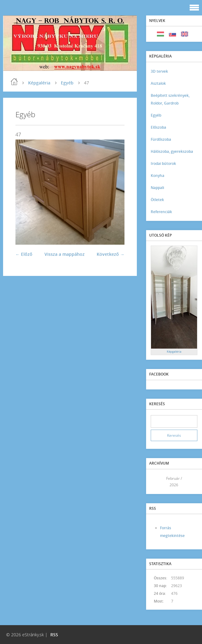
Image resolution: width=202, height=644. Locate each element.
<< (158, 481)
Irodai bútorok (163, 163)
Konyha (158, 176)
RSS (54, 635)
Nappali (157, 188)
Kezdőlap (14, 82)
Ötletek (157, 200)
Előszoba (158, 127)
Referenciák (161, 212)
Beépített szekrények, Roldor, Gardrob (170, 99)
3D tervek (159, 71)
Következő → (111, 254)
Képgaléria (39, 83)
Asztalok (158, 83)
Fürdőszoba (161, 139)
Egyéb (67, 83)
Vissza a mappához (65, 254)
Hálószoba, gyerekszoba (172, 151)
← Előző (24, 254)
